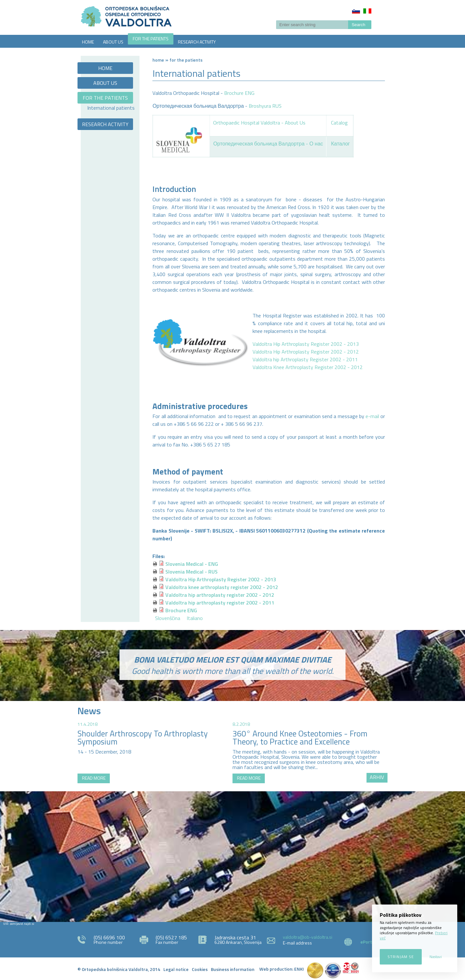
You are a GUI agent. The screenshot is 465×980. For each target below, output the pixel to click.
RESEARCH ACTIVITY (197, 42)
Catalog (339, 123)
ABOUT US (113, 42)
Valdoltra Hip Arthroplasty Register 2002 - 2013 (306, 344)
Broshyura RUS (265, 106)
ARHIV (377, 777)
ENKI (299, 969)
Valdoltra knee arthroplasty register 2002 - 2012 (222, 587)
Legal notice (176, 969)
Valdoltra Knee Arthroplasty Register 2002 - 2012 (308, 367)
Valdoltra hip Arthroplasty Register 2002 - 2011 (305, 359)
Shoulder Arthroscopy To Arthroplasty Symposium (143, 738)
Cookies (200, 969)
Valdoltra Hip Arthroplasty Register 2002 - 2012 (306, 352)
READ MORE (94, 778)
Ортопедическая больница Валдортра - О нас (268, 144)
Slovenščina (356, 11)
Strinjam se (401, 957)
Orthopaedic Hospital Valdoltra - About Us (259, 123)
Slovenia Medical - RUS (191, 572)
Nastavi (436, 957)
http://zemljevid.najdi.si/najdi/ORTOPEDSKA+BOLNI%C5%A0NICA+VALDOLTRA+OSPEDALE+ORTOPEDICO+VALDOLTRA (232, 856)
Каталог (340, 144)
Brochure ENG (239, 93)
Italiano (367, 11)
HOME (88, 42)
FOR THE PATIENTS (151, 39)
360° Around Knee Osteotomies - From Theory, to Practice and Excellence (300, 738)
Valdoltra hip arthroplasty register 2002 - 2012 (220, 595)
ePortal (368, 942)
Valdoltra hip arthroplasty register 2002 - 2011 (220, 603)
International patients (111, 108)
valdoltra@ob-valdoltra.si (308, 937)
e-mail (372, 416)
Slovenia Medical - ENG (192, 564)
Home (158, 60)
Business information (233, 969)
